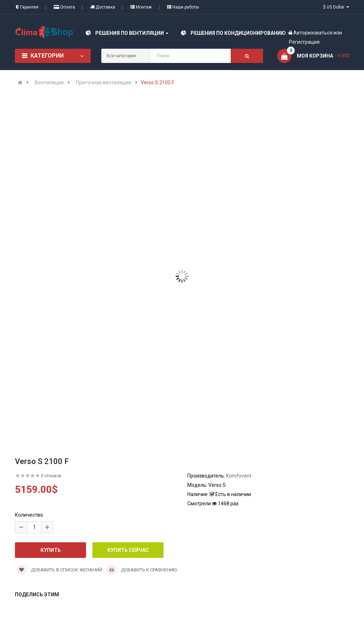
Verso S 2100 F (157, 82)
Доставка (103, 7)
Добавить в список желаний (59, 570)
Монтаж (141, 7)
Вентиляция (49, 82)
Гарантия (27, 7)
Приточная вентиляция (104, 82)
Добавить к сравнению (142, 570)
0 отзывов (51, 476)
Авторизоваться (313, 33)
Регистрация (304, 42)
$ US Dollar (336, 7)
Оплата (64, 7)
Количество (29, 515)
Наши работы (183, 7)
